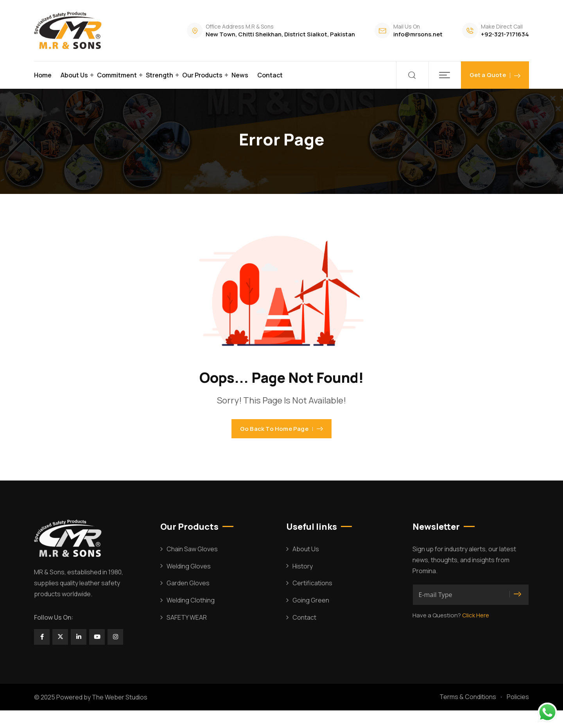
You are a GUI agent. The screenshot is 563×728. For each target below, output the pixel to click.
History (303, 584)
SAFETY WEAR (187, 635)
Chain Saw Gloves (192, 567)
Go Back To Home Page (281, 438)
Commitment (117, 75)
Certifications (312, 601)
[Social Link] (42, 654)
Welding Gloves (189, 584)
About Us (74, 75)
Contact (270, 75)
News (240, 75)
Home (43, 75)
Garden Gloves (188, 601)
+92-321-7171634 (505, 34)
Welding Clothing (191, 618)
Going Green (311, 618)
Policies (518, 714)
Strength (160, 75)
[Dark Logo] (69, 30)
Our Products (202, 75)
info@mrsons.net (418, 34)
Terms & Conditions (468, 714)
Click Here (476, 633)
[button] (445, 75)
